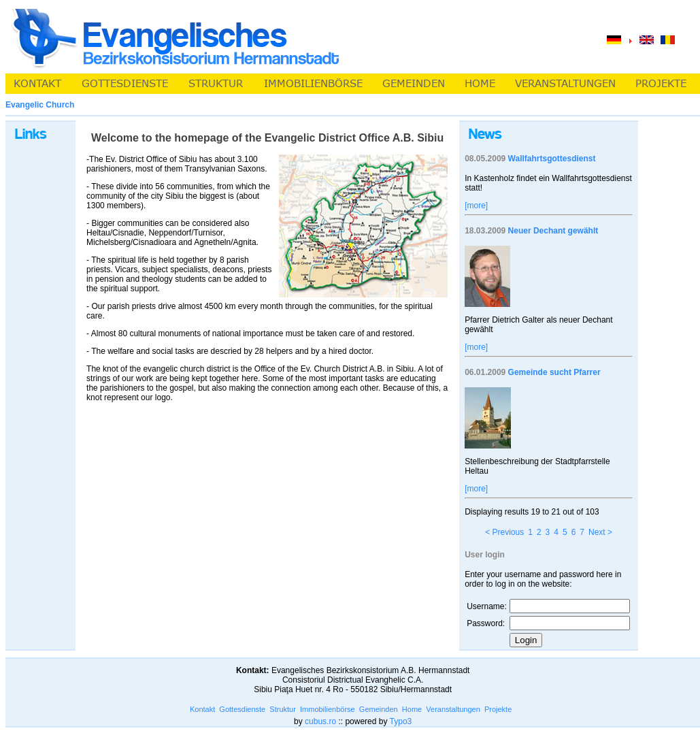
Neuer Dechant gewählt (553, 231)
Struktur (283, 709)
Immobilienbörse (328, 709)
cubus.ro (320, 721)
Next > (600, 532)
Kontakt (202, 709)
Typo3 (401, 721)
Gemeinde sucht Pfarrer (554, 372)
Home (412, 709)
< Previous (504, 532)
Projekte (498, 709)
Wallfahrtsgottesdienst (552, 159)
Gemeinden (379, 709)
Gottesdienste (242, 709)
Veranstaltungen (453, 709)
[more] (476, 206)
